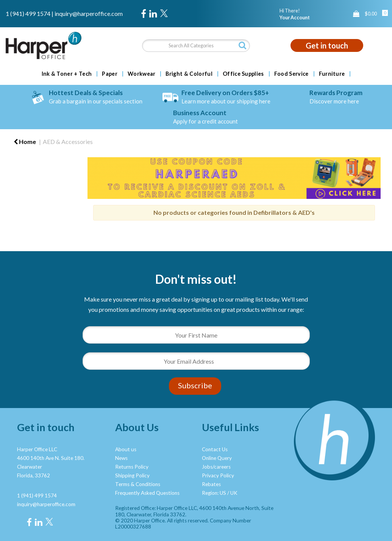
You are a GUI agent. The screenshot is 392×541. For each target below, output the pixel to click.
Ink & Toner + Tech (67, 74)
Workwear (142, 74)
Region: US (214, 493)
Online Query (217, 458)
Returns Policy (132, 467)
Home (25, 142)
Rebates (211, 484)
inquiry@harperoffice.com (89, 13)
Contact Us (215, 449)
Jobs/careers (216, 467)
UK (234, 493)
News (121, 458)
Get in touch (327, 45)
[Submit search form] (242, 45)
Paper (110, 74)
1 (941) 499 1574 (28, 13)
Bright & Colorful (189, 74)
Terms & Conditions (138, 484)
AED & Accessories (68, 142)
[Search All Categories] (196, 46)
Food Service (291, 74)
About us (126, 449)
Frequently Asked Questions (147, 493)
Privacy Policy (218, 475)
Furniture (332, 74)
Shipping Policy (132, 475)
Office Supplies (243, 74)
